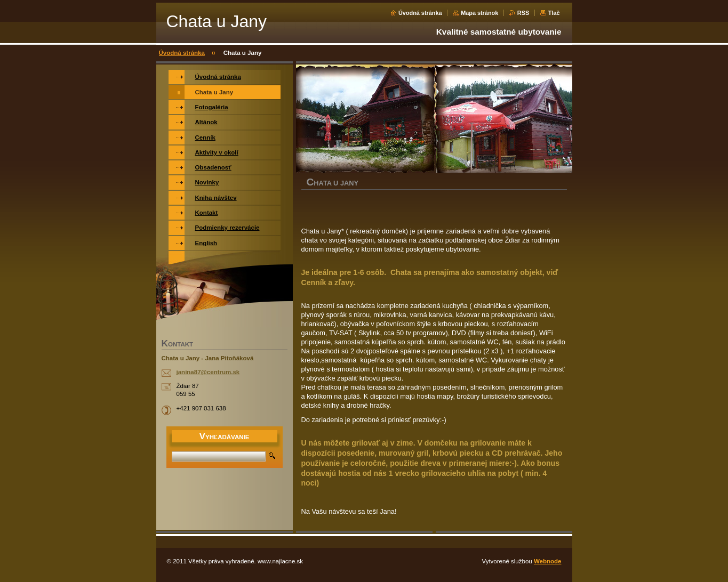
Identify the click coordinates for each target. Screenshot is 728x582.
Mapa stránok (479, 13)
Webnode (548, 561)
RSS (523, 13)
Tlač (554, 13)
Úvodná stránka (420, 13)
